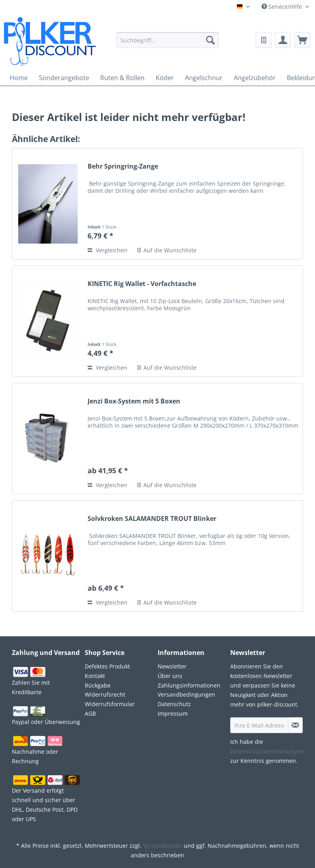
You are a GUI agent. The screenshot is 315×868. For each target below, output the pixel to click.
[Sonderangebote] (64, 78)
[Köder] (165, 78)
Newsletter (172, 666)
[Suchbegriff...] (168, 40)
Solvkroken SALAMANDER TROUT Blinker (152, 519)
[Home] (19, 78)
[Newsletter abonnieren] (295, 725)
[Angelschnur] (204, 78)
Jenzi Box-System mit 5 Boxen (134, 401)
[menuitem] (168, 45)
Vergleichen (107, 250)
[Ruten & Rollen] (122, 78)
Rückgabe (98, 685)
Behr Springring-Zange (123, 166)
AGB (90, 713)
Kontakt (95, 676)
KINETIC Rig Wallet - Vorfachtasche (142, 284)
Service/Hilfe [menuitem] (283, 7)
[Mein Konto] (283, 40)
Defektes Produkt (107, 666)
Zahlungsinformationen (189, 685)
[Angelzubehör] (255, 78)
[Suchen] (210, 40)
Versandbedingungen (186, 694)
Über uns (170, 676)
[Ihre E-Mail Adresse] (259, 725)
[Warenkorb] (302, 40)
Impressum (173, 713)
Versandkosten (163, 846)
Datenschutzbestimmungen (267, 751)
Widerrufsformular (110, 704)
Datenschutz (174, 704)
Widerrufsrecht (105, 694)
